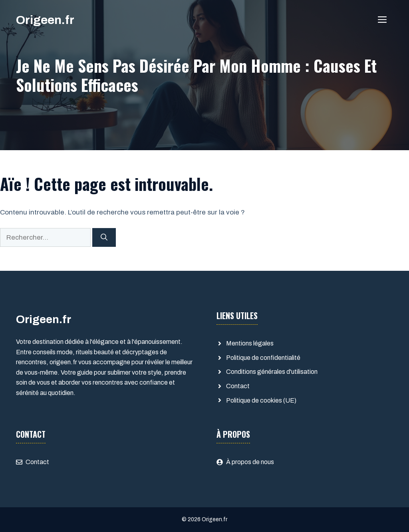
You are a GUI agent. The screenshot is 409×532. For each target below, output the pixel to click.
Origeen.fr (45, 20)
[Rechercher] (104, 238)
